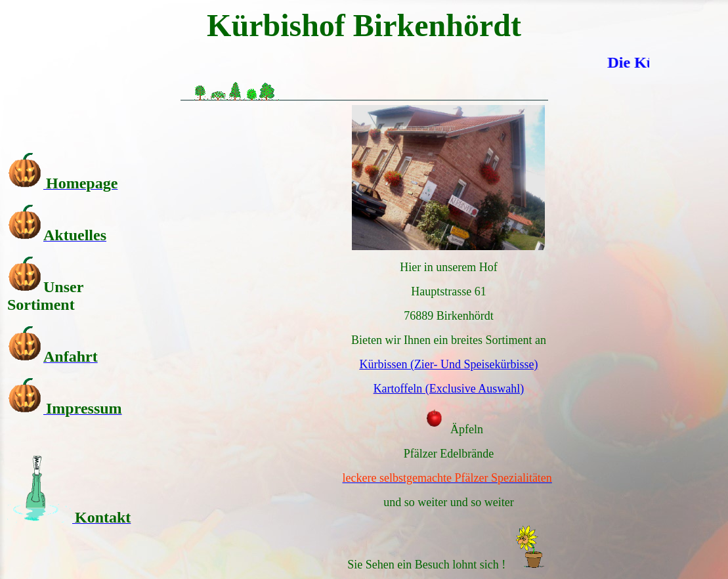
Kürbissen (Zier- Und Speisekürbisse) (448, 364)
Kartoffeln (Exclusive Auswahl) (449, 389)
